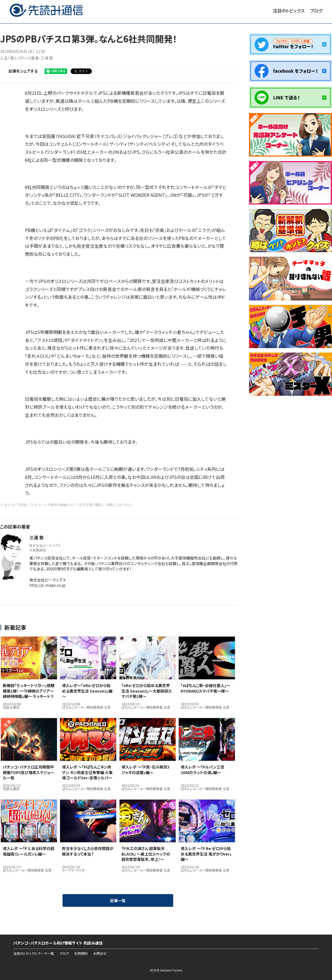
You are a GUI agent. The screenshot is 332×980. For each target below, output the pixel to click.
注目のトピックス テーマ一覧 (34, 953)
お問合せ (100, 953)
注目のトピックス (289, 11)
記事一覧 (118, 900)
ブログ (316, 11)
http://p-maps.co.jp (47, 585)
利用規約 (81, 953)
